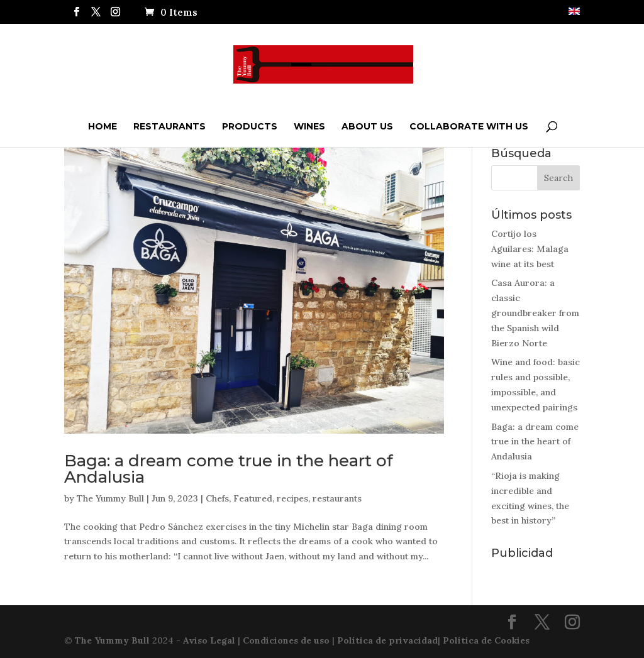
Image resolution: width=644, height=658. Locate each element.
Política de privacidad (387, 640)
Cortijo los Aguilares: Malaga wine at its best (530, 249)
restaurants (337, 498)
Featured (253, 498)
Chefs (217, 498)
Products (250, 126)
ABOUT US (367, 126)
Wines (309, 126)
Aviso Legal (209, 640)
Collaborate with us (469, 126)
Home (103, 126)
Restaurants (169, 126)
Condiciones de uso (286, 640)
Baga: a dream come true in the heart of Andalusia (229, 469)
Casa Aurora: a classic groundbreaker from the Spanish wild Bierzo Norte (535, 313)
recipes (292, 498)
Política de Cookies (486, 640)
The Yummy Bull (110, 498)
